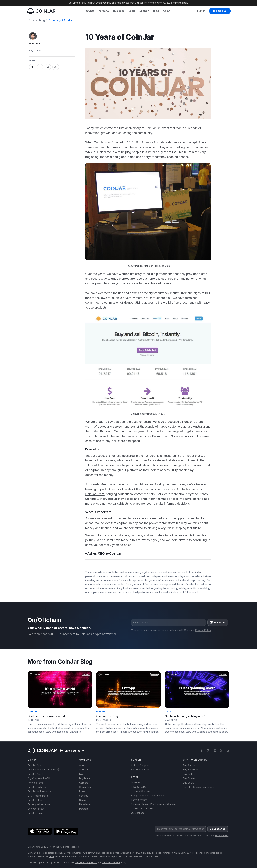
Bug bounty (86, 778)
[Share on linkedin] (32, 67)
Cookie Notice (139, 800)
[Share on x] (48, 67)
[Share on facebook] (40, 67)
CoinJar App (34, 765)
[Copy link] (56, 67)
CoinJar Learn (95, 494)
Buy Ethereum (190, 770)
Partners (84, 809)
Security (84, 796)
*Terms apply (181, 3)
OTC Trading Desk (38, 796)
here (51, 856)
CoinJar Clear (35, 800)
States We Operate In (143, 808)
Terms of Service (140, 791)
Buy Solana (189, 778)
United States (72, 751)
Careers (84, 783)
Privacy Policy (203, 630)
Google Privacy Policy (86, 862)
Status (83, 800)
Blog (156, 11)
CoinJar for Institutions (40, 791)
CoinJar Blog (37, 20)
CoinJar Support (140, 765)
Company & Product (61, 20)
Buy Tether (189, 774)
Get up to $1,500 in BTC (81, 3)
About (167, 11)
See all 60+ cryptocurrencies (199, 787)
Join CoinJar (220, 11)
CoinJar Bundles (36, 774)
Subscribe (218, 623)
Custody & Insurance (39, 804)
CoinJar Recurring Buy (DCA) (43, 770)
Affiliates (84, 770)
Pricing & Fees (35, 783)
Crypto (90, 11)
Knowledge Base (140, 770)
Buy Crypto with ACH (39, 778)
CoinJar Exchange (37, 787)
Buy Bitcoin (189, 765)
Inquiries (136, 782)
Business (119, 11)
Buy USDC (188, 783)
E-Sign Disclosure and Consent (148, 795)
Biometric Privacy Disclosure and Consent (154, 804)
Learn (132, 11)
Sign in (201, 11)
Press (82, 791)
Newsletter (85, 804)
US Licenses (138, 813)
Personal (104, 11)
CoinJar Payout (36, 809)
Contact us (85, 787)
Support (144, 11)
